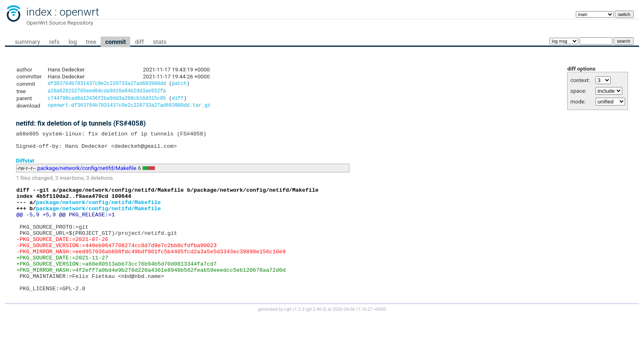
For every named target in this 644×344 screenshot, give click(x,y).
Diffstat (25, 167)
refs (54, 42)
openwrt (79, 12)
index (39, 12)
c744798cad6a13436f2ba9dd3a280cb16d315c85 (107, 100)
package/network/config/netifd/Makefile (87, 175)
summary (27, 42)
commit (115, 42)
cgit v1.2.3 (294, 336)
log (73, 42)
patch (179, 84)
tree (91, 42)
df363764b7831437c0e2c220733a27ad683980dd (107, 84)
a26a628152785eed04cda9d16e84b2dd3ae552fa (107, 92)
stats (160, 42)
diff (139, 42)
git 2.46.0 (316, 336)
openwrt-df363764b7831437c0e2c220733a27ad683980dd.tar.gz (129, 108)
